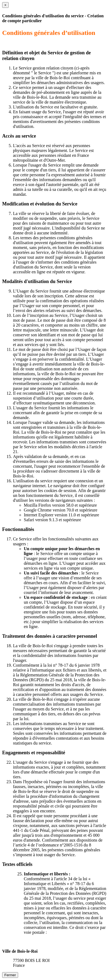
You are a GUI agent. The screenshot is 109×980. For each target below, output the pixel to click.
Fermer (10, 975)
